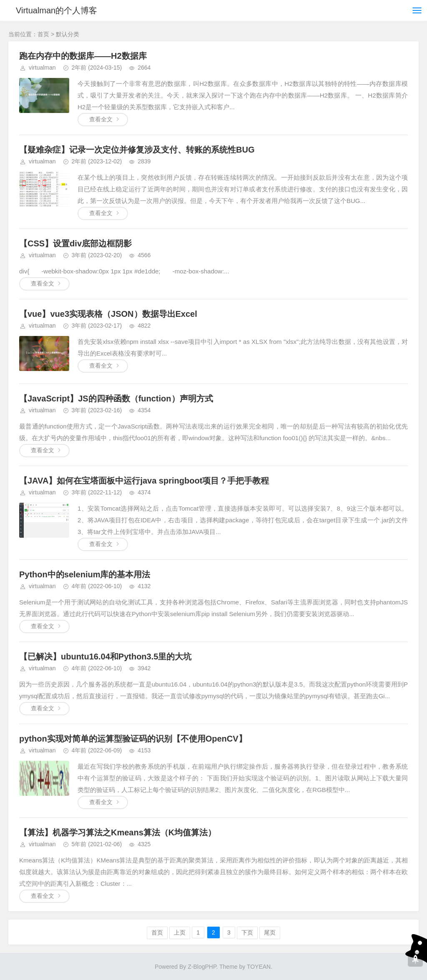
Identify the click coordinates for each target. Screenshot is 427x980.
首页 (43, 34)
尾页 (270, 932)
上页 (180, 932)
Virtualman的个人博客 (57, 10)
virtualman (42, 68)
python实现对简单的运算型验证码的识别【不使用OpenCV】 (133, 739)
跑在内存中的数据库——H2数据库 (83, 56)
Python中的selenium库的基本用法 (85, 574)
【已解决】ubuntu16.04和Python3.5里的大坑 (105, 657)
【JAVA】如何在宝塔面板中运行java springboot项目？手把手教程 (144, 481)
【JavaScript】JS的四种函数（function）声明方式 (116, 399)
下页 (247, 932)
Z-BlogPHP (202, 967)
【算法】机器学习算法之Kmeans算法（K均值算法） (118, 832)
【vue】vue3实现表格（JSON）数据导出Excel (108, 314)
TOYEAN (259, 967)
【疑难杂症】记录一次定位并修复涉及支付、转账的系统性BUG (137, 150)
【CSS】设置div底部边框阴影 (75, 243)
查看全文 (101, 119)
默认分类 (68, 34)
